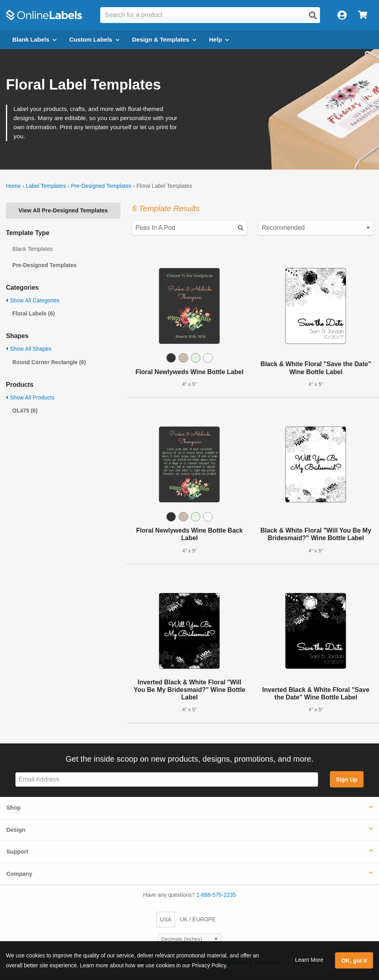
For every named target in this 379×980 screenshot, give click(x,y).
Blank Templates (32, 249)
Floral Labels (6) (33, 313)
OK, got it (354, 961)
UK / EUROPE (198, 919)
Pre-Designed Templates (101, 186)
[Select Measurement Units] (190, 939)
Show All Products (30, 397)
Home (13, 186)
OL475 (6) (25, 411)
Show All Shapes (29, 349)
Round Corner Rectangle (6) (49, 362)
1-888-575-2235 (216, 895)
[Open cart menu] (363, 15)
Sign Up (347, 779)
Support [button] (17, 852)
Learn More (309, 960)
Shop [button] (13, 808)
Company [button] (19, 874)
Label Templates (46, 186)
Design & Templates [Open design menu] (164, 39)
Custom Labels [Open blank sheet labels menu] (94, 39)
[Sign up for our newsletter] (167, 780)
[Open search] (313, 15)
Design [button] (16, 830)
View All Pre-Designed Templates (63, 210)
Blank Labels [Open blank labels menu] (34, 39)
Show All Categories (33, 300)
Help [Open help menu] (219, 39)
